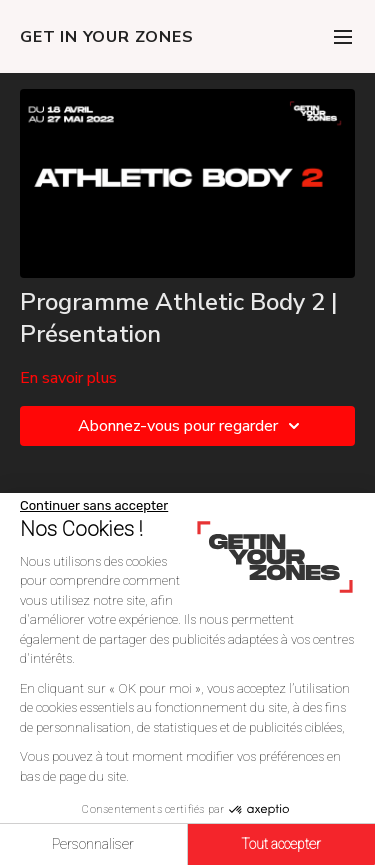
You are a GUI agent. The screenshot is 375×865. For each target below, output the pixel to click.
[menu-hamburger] (343, 36)
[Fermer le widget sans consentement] (94, 506)
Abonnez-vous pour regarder (192, 426)
